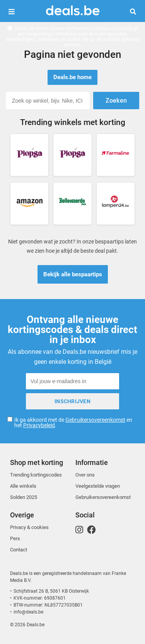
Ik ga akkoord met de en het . (73, 423)
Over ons (85, 475)
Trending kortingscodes (36, 475)
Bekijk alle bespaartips (73, 274)
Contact (19, 550)
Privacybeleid (39, 425)
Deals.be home (72, 77)
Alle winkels (23, 486)
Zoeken (136, 12)
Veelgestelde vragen (98, 486)
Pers (15, 538)
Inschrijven (72, 401)
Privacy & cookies (29, 527)
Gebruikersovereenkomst (95, 420)
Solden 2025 (24, 497)
